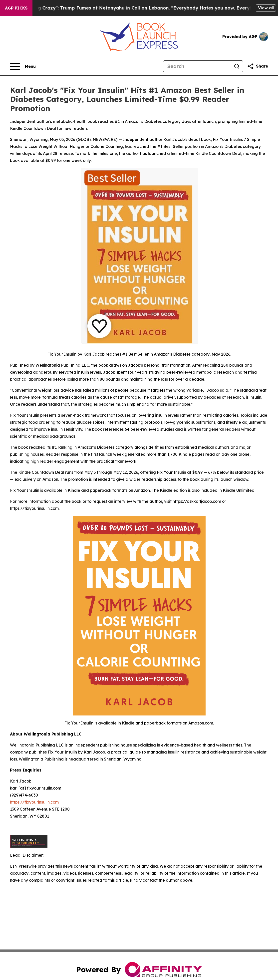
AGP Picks (16, 8)
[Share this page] (258, 66)
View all (266, 8)
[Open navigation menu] (23, 66)
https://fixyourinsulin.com (34, 802)
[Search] (197, 66)
